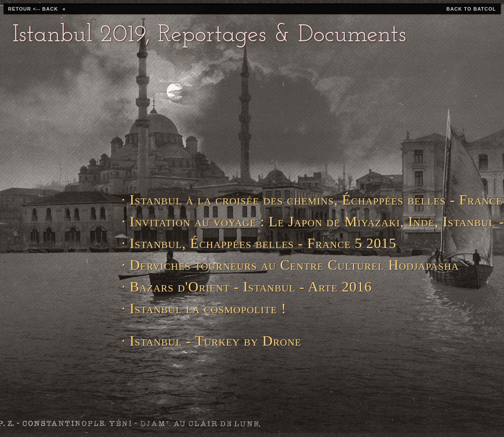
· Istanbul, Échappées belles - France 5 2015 (245, 243)
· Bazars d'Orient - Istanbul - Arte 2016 (245, 287)
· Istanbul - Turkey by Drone (211, 341)
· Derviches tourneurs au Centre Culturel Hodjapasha (245, 265)
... (128, 373)
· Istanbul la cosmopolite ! (204, 308)
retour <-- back (33, 9)
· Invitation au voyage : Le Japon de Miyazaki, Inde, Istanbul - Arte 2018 (245, 221)
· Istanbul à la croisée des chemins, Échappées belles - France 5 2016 (245, 200)
